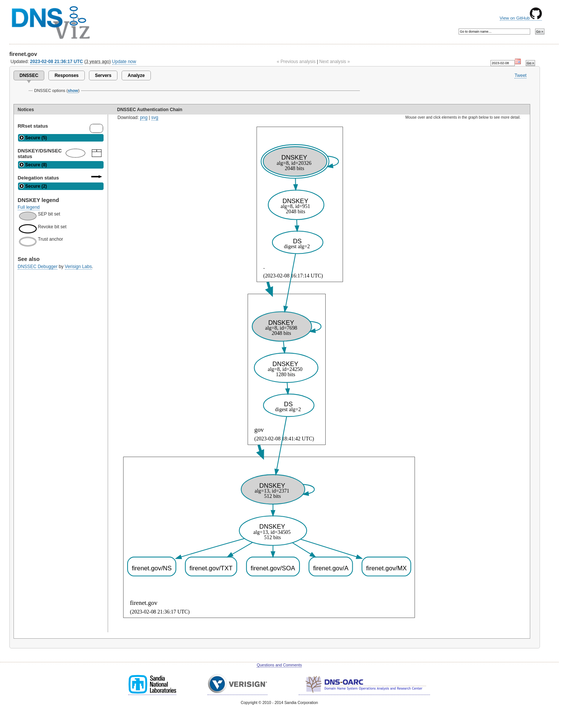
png (144, 118)
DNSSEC (29, 75)
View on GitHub (521, 18)
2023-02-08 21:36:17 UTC (56, 62)
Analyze (136, 75)
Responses (66, 75)
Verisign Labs (78, 267)
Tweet (520, 75)
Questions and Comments (279, 665)
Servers (103, 75)
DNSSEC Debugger (38, 267)
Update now (124, 62)
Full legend (29, 207)
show (73, 90)
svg (155, 118)
